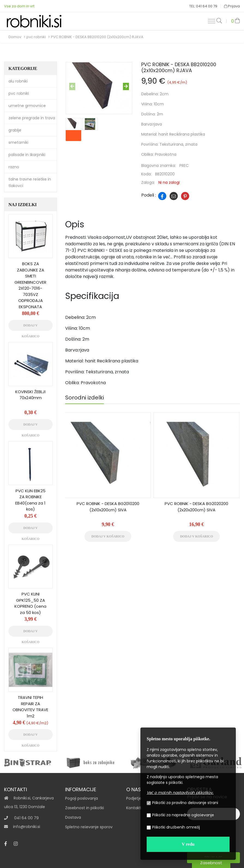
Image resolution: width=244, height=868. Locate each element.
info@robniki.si (27, 827)
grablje (15, 130)
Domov (15, 37)
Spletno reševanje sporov (89, 827)
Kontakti (134, 808)
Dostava (73, 817)
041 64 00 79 (26, 818)
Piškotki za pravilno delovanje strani (182, 803)
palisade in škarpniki (27, 155)
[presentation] (72, 86)
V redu (188, 844)
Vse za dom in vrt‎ (19, 6)
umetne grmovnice (27, 106)
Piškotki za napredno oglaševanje (180, 815)
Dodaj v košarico (108, 536)
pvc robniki (36, 37)
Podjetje (134, 798)
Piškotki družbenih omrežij (173, 827)
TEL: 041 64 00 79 (203, 6)
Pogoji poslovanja (82, 798)
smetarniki (18, 142)
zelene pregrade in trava (32, 118)
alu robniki (18, 81)
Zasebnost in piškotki (85, 808)
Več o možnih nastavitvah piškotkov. (180, 793)
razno (14, 167)
